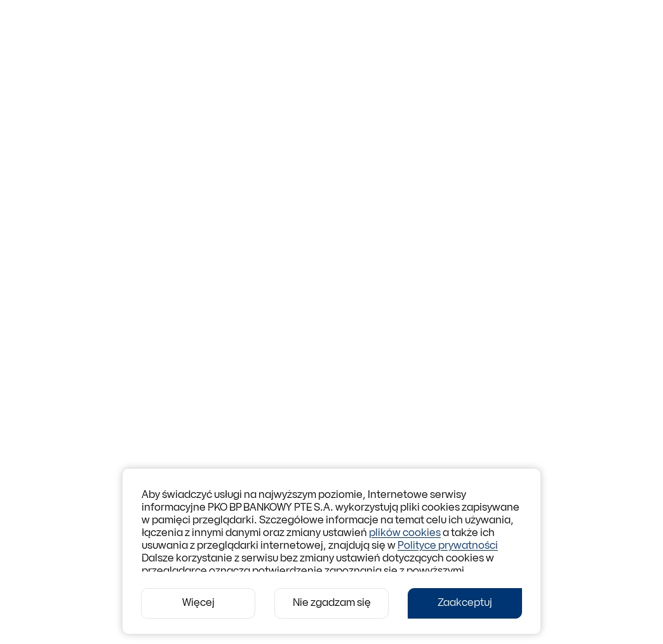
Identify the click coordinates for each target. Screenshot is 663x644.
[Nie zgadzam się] (331, 603)
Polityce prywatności (448, 546)
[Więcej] (198, 603)
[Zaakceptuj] (465, 603)
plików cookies (405, 533)
